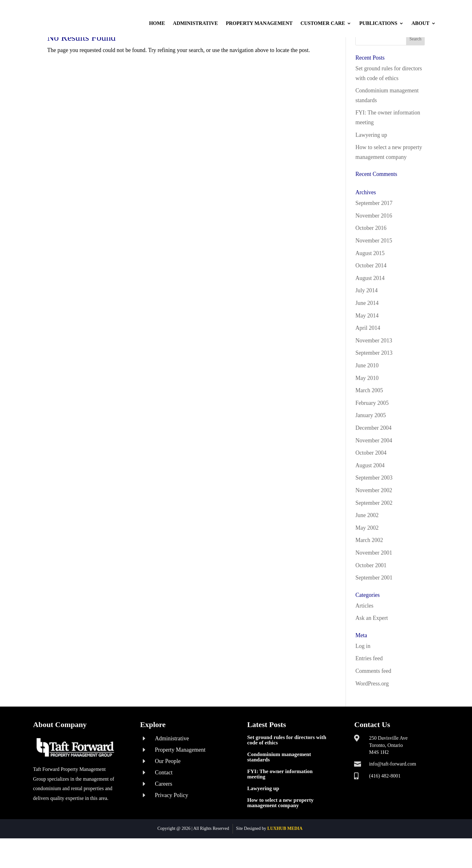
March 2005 (369, 413)
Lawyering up (371, 158)
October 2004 (371, 475)
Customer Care (323, 23)
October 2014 (371, 288)
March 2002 (369, 563)
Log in (363, 669)
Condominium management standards (279, 780)
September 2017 (374, 226)
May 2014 (367, 338)
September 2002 (374, 526)
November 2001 (374, 575)
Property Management (259, 23)
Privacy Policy (172, 818)
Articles (364, 628)
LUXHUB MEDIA (285, 851)
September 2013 (374, 376)
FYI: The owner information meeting (280, 797)
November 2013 (374, 363)
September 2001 (374, 600)
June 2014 (367, 326)
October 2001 (371, 588)
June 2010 (367, 388)
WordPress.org (372, 706)
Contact (164, 795)
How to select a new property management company (280, 825)
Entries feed (369, 681)
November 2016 (374, 238)
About (420, 23)
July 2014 (367, 313)
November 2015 (374, 263)
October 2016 (371, 251)
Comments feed (373, 694)
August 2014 (370, 301)
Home (157, 23)
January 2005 (370, 438)
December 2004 (373, 451)
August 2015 (370, 276)
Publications (378, 23)
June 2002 (367, 538)
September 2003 (374, 500)
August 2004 (370, 488)
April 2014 (368, 351)
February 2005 (372, 426)
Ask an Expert (372, 641)
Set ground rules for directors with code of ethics (287, 763)
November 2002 (374, 513)
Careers (163, 807)
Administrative (195, 23)
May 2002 (367, 551)
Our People (168, 784)
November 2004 (374, 463)
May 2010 (367, 401)
